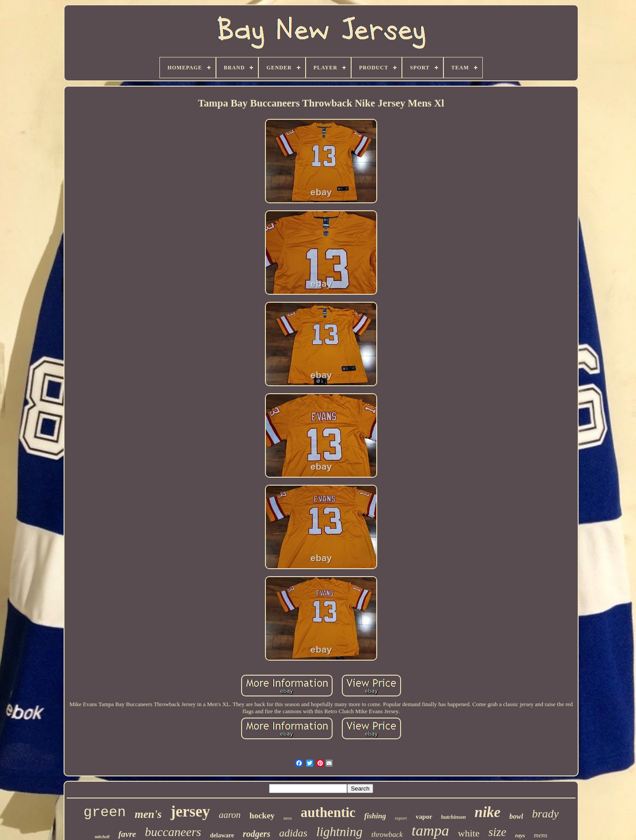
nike (488, 812)
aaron (229, 815)
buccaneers (173, 832)
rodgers (257, 834)
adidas (293, 833)
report (401, 818)
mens (541, 835)
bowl (516, 816)
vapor (424, 817)
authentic (328, 812)
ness (288, 818)
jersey (190, 811)
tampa (430, 830)
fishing (375, 816)
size (498, 832)
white (469, 833)
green (105, 812)
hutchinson (454, 817)
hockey (262, 815)
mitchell (102, 837)
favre (127, 834)
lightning (339, 832)
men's (148, 814)
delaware (222, 835)
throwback (387, 834)
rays (520, 835)
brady (545, 814)
